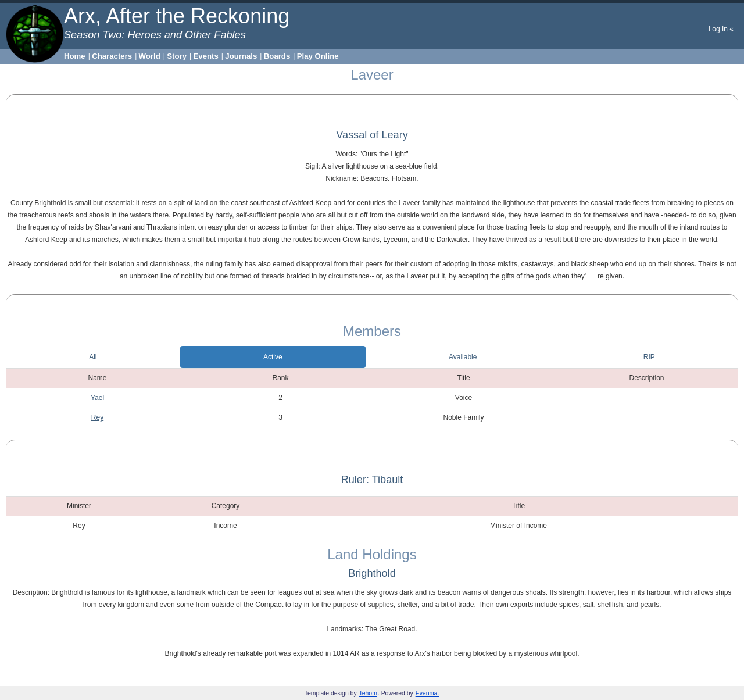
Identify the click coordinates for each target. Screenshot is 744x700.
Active (273, 357)
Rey (97, 417)
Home (75, 56)
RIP (649, 357)
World (150, 56)
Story (177, 56)
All (93, 357)
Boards (277, 56)
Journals (241, 56)
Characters (112, 56)
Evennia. (428, 693)
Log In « (721, 29)
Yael (97, 398)
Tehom (368, 693)
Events (206, 56)
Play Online (318, 56)
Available (463, 357)
